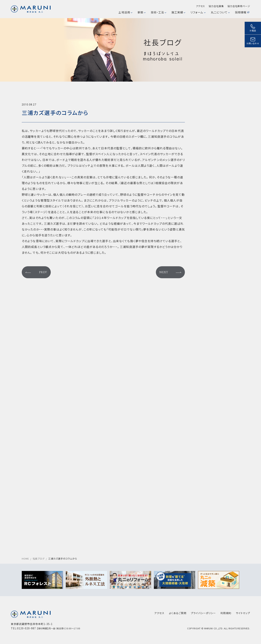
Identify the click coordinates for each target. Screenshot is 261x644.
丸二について (220, 12)
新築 (141, 12)
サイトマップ (243, 613)
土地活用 (125, 12)
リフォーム (198, 12)
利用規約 (226, 613)
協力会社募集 (216, 6)
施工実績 (178, 12)
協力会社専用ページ (239, 6)
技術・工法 (158, 12)
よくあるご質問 (178, 613)
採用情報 (242, 12)
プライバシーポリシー (203, 613)
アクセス (201, 6)
